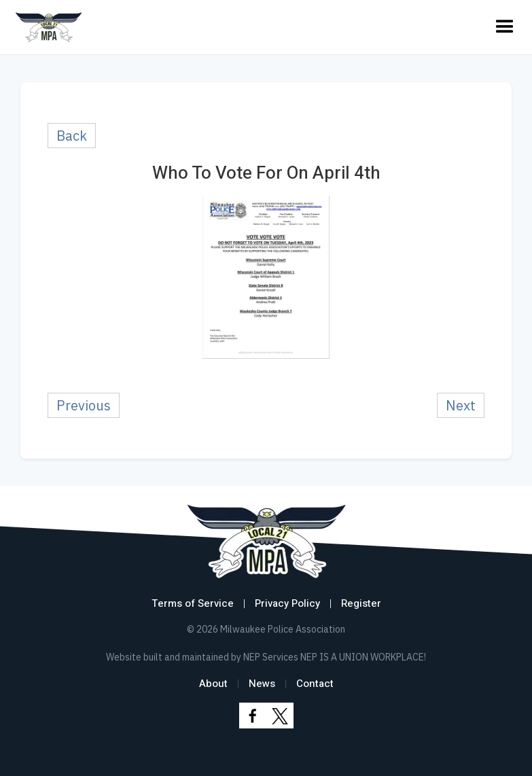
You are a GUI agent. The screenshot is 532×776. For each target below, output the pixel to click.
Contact (315, 684)
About (213, 684)
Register (361, 603)
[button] (505, 27)
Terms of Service (193, 603)
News (262, 684)
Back (72, 136)
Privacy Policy (287, 603)
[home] (49, 27)
